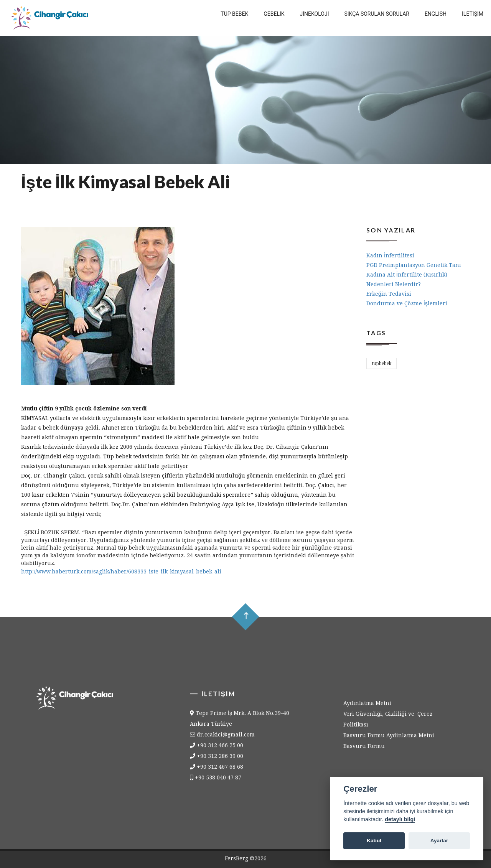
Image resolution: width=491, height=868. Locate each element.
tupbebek (382, 364)
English (436, 14)
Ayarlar (439, 841)
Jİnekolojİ (315, 14)
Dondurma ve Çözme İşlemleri (407, 303)
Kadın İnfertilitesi (390, 255)
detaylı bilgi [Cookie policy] (400, 819)
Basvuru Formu (364, 750)
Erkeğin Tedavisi (389, 294)
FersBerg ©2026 (246, 858)
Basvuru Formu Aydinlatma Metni (389, 740)
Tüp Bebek (234, 14)
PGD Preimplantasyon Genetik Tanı (414, 265)
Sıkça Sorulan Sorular (377, 14)
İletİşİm (473, 14)
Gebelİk (274, 14)
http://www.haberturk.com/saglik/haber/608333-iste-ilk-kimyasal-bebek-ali (121, 572)
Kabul (374, 841)
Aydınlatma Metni (367, 707)
